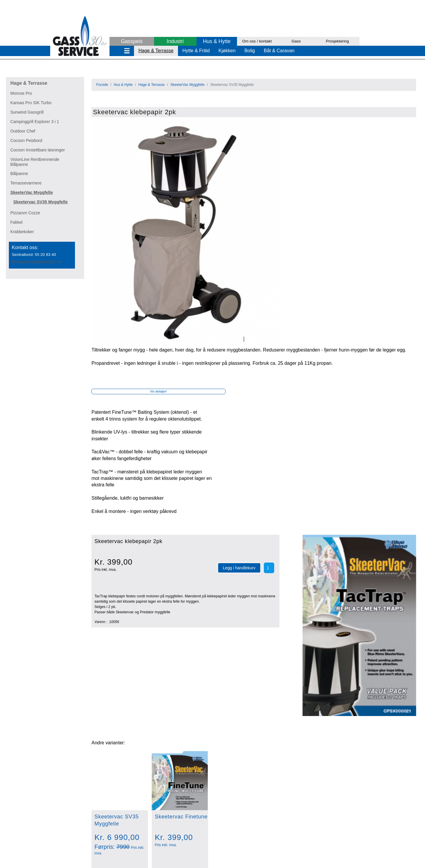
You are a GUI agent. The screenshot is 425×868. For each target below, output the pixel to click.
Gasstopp (82, 735)
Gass (296, 41)
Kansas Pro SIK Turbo (31, 103)
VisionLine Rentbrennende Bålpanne (35, 162)
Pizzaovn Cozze (25, 213)
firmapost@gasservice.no (37, 262)
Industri (175, 41)
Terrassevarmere (26, 183)
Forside (102, 85)
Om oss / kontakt (257, 41)
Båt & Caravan (279, 51)
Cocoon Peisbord (26, 140)
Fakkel (16, 222)
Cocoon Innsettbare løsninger (38, 150)
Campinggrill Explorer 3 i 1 (35, 122)
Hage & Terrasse (156, 51)
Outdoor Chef (23, 131)
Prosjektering (337, 41)
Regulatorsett (86, 748)
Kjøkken (227, 51)
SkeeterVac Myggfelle (32, 192)
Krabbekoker (22, 232)
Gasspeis (132, 41)
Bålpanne (19, 174)
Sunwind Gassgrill (27, 112)
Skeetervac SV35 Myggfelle (40, 202)
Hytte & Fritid (196, 51)
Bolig (250, 51)
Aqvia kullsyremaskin (94, 761)
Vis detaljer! (158, 165)
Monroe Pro (21, 93)
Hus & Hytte (217, 41)
